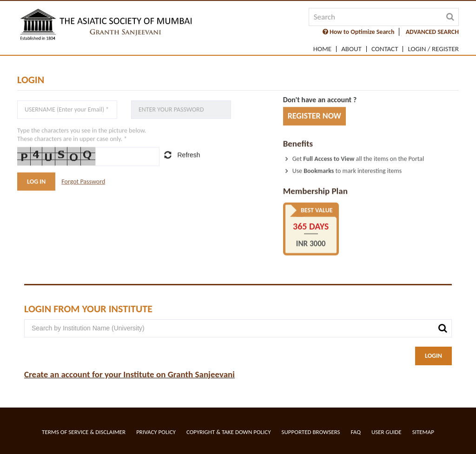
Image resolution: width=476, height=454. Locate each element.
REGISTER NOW (314, 116)
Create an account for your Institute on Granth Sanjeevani (129, 374)
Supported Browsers (311, 432)
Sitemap (423, 432)
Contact (385, 49)
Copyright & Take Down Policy (229, 432)
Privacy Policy (156, 432)
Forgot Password (83, 181)
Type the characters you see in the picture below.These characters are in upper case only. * (82, 135)
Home (322, 49)
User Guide (387, 432)
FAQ (356, 432)
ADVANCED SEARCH (432, 32)
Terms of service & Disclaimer (84, 432)
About (351, 49)
